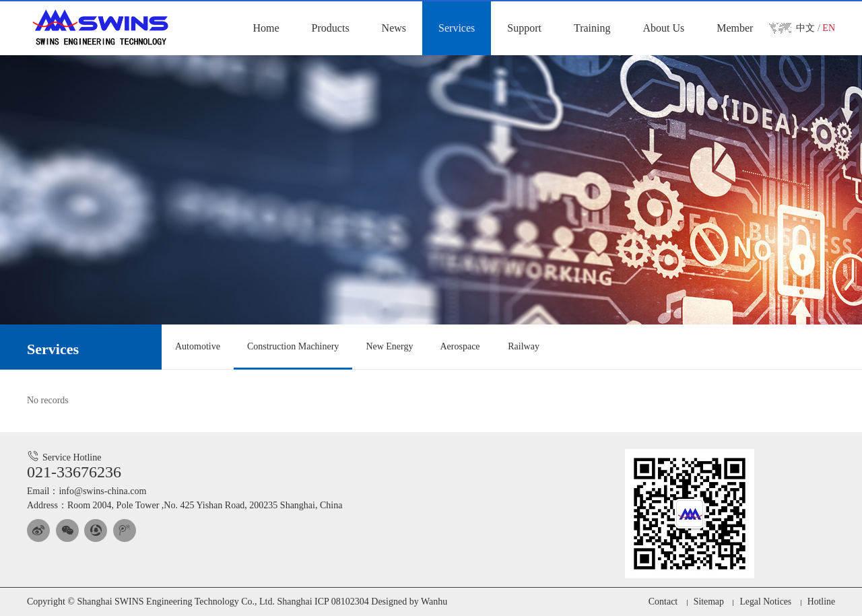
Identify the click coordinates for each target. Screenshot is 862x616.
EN (829, 28)
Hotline (821, 602)
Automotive (198, 346)
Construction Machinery (293, 346)
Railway (524, 346)
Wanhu (434, 602)
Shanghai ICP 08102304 (323, 602)
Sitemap (707, 602)
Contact (661, 602)
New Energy (389, 346)
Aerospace (460, 346)
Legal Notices (764, 602)
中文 (805, 28)
